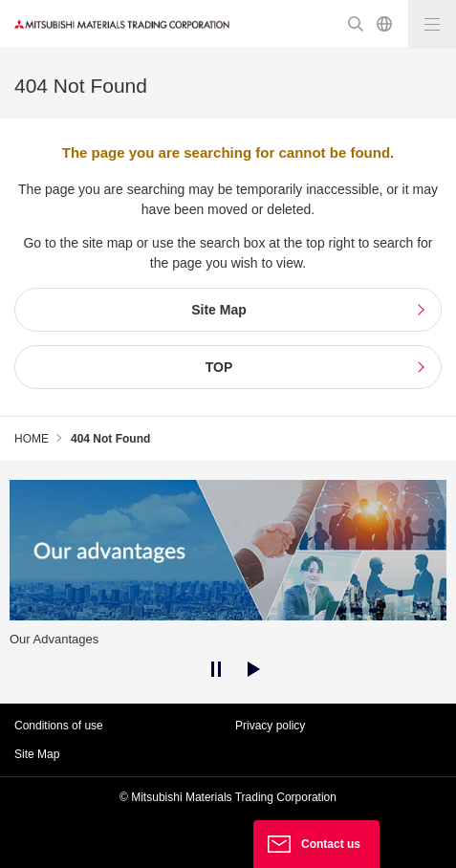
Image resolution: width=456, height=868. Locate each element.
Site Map (37, 754)
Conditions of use (59, 726)
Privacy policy (270, 726)
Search (356, 24)
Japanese (384, 24)
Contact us (331, 844)
